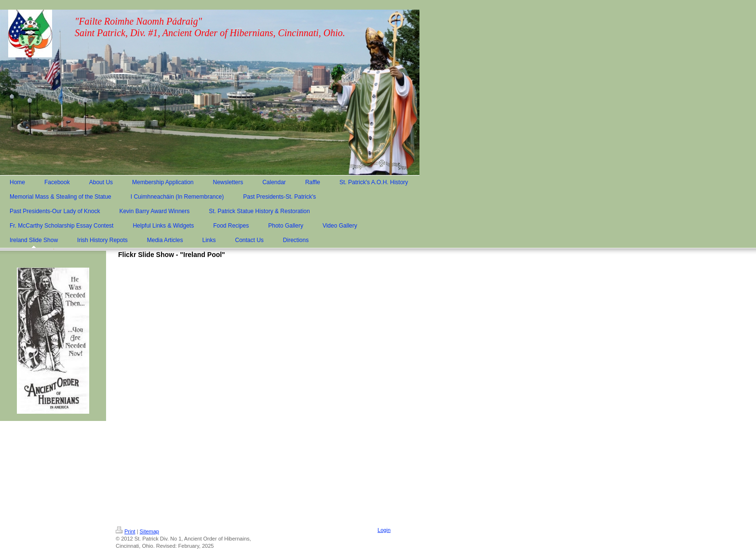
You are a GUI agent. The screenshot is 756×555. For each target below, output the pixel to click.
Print (126, 531)
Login (384, 530)
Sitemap (149, 531)
